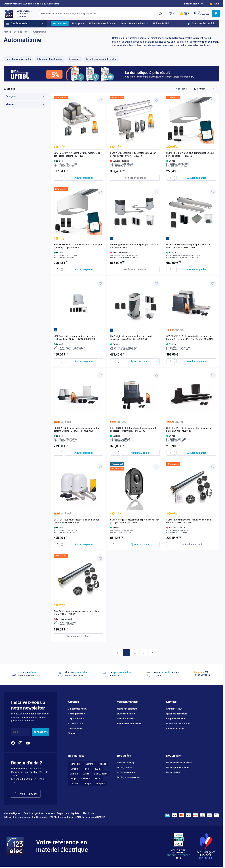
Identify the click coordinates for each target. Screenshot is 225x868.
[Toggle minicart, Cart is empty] (216, 14)
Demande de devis (126, 719)
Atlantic (74, 774)
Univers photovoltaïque (178, 768)
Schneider (75, 764)
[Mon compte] (201, 14)
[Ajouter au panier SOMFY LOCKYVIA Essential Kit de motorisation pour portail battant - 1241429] (84, 178)
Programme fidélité (175, 719)
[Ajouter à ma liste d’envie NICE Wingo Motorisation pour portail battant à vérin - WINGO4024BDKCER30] (213, 192)
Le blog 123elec (125, 768)
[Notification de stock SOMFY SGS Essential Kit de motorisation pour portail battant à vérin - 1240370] (135, 178)
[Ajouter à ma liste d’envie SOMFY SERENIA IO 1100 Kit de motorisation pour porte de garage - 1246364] (100, 192)
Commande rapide (175, 729)
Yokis (98, 779)
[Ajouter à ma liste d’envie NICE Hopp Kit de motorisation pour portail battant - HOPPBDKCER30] (156, 192)
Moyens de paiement (127, 709)
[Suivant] (152, 653)
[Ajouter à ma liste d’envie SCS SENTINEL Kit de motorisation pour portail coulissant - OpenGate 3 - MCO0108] (156, 375)
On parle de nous (76, 719)
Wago (73, 779)
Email (16, 732)
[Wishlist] (172, 14)
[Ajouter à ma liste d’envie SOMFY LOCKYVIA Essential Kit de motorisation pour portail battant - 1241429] (100, 100)
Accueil (7, 32)
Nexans (102, 764)
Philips (87, 784)
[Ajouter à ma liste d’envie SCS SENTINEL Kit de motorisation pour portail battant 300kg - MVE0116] (213, 375)
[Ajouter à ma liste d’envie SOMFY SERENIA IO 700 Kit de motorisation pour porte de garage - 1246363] (213, 100)
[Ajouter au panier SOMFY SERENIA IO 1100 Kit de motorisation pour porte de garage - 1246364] (84, 270)
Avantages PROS (174, 709)
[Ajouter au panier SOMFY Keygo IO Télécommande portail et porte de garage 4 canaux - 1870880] (140, 544)
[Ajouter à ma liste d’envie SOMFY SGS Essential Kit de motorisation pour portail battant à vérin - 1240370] (156, 100)
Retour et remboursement (129, 724)
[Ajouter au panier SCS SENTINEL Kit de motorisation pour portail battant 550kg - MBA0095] (84, 544)
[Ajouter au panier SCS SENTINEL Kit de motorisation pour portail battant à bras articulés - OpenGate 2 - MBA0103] (197, 361)
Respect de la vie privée (68, 813)
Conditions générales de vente (38, 813)
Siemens (85, 779)
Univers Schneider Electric (179, 763)
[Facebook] (13, 743)
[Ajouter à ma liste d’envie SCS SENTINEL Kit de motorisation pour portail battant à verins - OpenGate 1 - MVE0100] (100, 375)
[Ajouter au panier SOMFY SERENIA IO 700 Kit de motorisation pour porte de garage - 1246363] (197, 178)
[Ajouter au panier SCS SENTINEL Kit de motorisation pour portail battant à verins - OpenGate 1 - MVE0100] (84, 453)
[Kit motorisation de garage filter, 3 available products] (50, 59)
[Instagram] (20, 743)
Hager (86, 769)
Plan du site (88, 813)
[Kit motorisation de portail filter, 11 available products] (19, 59)
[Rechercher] (160, 14)
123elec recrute (75, 724)
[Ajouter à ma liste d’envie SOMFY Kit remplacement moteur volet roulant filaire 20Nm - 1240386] (100, 559)
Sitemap (72, 733)
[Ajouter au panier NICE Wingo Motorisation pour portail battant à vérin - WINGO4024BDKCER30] (197, 270)
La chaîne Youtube (126, 772)
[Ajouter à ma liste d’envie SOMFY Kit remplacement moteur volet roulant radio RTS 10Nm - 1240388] (213, 467)
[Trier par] (207, 89)
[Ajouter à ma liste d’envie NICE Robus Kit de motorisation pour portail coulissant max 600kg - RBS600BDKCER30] (100, 284)
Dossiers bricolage (126, 763)
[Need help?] (194, 4)
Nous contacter (75, 729)
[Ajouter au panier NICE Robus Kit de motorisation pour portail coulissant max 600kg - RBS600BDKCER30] (84, 361)
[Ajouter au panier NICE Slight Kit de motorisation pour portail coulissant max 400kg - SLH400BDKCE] (140, 361)
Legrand (89, 764)
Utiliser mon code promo (178, 724)
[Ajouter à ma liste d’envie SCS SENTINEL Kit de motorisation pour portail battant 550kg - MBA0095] (100, 467)
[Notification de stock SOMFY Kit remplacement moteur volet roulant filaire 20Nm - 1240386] (79, 636)
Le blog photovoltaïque (128, 777)
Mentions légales (12, 813)
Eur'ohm (74, 769)
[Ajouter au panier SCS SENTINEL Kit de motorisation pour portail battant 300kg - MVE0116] (197, 453)
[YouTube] (28, 743)
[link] (117, 653)
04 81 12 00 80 (26, 794)
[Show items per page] (182, 89)
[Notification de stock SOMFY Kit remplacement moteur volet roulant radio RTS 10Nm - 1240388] (191, 544)
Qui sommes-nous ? (78, 709)
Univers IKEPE (173, 772)
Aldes (86, 774)
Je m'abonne (41, 732)
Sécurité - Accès (22, 32)
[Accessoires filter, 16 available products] (74, 59)
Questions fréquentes (177, 714)
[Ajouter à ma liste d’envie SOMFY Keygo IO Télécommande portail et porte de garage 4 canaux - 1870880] (156, 467)
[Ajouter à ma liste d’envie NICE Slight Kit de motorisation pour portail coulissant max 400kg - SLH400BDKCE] (156, 284)
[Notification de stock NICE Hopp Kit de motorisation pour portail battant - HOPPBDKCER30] (135, 270)
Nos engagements (77, 714)
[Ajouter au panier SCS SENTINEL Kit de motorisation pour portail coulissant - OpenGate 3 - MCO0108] (140, 453)
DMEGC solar (100, 774)
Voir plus (100, 784)
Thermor (75, 784)
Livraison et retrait (126, 714)
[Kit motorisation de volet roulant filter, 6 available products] (101, 59)
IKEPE (98, 769)
